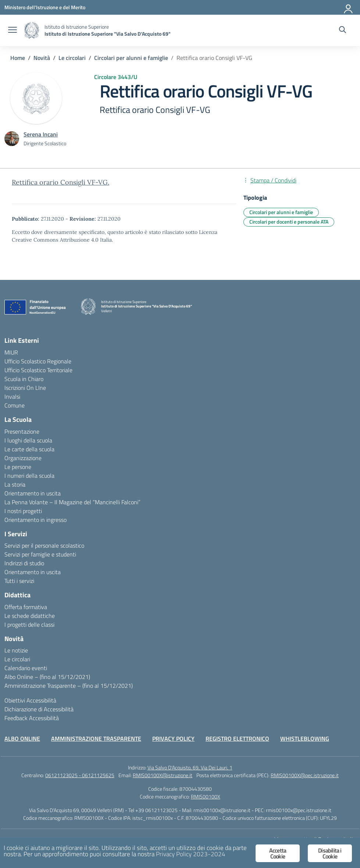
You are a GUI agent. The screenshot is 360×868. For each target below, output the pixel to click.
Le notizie (16, 650)
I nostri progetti (23, 511)
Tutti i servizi (19, 581)
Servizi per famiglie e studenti (40, 554)
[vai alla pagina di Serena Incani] (41, 134)
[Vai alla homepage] (32, 30)
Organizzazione (23, 458)
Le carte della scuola (29, 449)
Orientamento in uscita (33, 493)
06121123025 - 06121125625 (80, 775)
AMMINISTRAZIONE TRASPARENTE (96, 739)
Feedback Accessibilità (32, 718)
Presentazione (22, 431)
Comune (15, 405)
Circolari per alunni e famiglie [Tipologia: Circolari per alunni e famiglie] (281, 212)
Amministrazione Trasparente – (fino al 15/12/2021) (69, 686)
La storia (15, 484)
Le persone (18, 467)
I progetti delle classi (29, 625)
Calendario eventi (26, 668)
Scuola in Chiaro (24, 379)
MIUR (11, 352)
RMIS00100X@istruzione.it (163, 775)
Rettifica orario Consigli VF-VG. (60, 182)
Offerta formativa (26, 607)
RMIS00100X (206, 796)
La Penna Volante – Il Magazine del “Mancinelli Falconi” (72, 502)
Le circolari (17, 659)
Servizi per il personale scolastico (44, 545)
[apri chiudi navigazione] (13, 31)
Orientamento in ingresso (35, 520)
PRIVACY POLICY (173, 739)
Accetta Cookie (278, 853)
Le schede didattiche (30, 616)
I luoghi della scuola (28, 440)
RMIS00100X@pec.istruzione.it (305, 775)
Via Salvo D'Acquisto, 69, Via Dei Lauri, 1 (190, 767)
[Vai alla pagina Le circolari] (72, 58)
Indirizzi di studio (24, 563)
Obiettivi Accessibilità (30, 700)
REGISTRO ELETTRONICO (237, 739)
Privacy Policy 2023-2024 (191, 854)
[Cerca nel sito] (343, 31)
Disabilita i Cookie (330, 853)
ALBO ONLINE (22, 739)
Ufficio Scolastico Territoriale (38, 370)
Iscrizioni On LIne (25, 388)
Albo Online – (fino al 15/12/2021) (47, 677)
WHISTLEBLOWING (305, 739)
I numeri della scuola (29, 476)
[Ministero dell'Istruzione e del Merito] (45, 7)
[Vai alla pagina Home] (18, 58)
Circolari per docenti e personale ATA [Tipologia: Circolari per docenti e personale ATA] (289, 222)
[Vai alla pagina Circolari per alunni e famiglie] (131, 58)
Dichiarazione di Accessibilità (39, 709)
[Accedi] (349, 7)
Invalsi (12, 396)
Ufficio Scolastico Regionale (38, 361)
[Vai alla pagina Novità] (42, 58)
